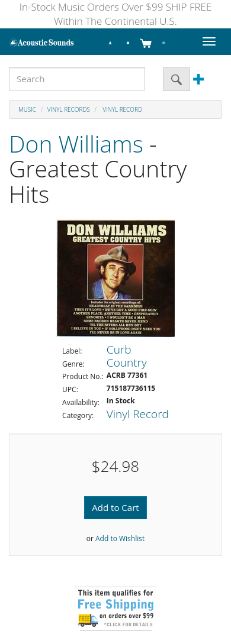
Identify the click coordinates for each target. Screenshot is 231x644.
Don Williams (76, 143)
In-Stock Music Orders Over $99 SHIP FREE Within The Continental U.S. (116, 14)
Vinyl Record (122, 109)
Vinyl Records (69, 109)
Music (27, 109)
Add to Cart (115, 507)
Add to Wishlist (120, 538)
